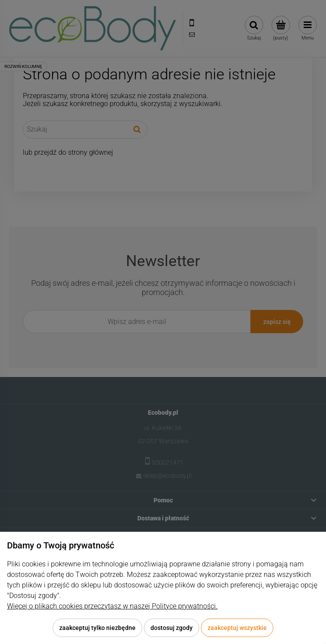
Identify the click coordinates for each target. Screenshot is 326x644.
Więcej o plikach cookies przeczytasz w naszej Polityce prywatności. (112, 606)
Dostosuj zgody (172, 628)
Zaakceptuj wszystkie (237, 628)
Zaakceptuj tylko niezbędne (97, 628)
